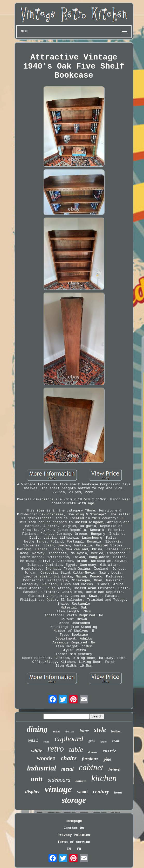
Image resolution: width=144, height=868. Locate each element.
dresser (70, 731)
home (118, 792)
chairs (69, 758)
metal (67, 769)
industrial (42, 768)
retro (56, 749)
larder (103, 741)
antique (81, 781)
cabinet (91, 767)
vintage (58, 789)
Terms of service (74, 842)
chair (116, 741)
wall (33, 741)
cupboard (69, 739)
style (100, 730)
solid (56, 731)
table (76, 750)
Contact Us (74, 828)
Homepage (74, 821)
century (101, 791)
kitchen (104, 778)
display (32, 792)
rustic (109, 751)
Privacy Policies (74, 835)
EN (69, 849)
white (37, 751)
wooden (46, 758)
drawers (93, 752)
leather (116, 731)
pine (107, 759)
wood (82, 792)
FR (79, 849)
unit (37, 779)
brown (115, 769)
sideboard (59, 780)
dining (37, 729)
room (46, 741)
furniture (90, 759)
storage (74, 800)
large (84, 731)
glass (92, 741)
